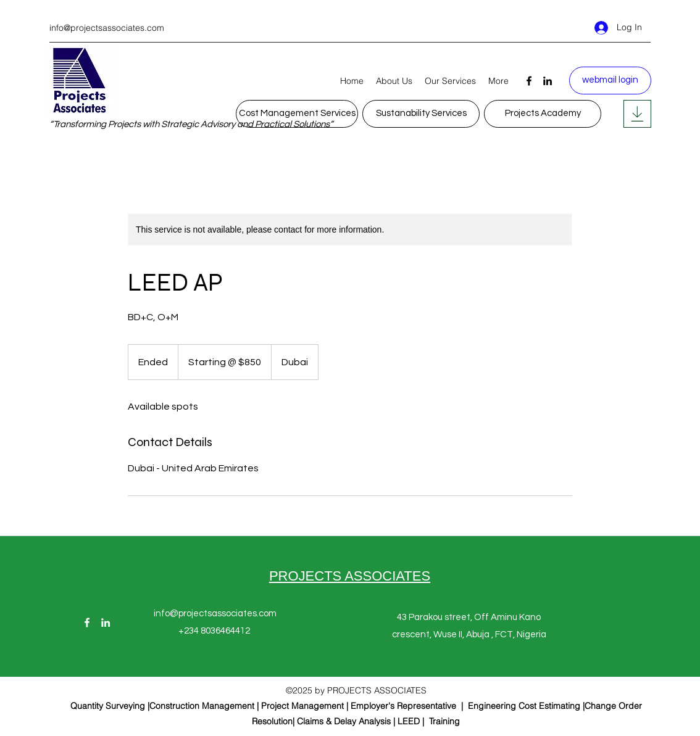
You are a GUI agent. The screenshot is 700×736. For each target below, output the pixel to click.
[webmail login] (610, 81)
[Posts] (637, 114)
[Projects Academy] (543, 114)
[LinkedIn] (548, 81)
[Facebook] (529, 81)
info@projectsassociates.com (107, 28)
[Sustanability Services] (421, 114)
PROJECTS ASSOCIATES (350, 576)
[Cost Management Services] (297, 114)
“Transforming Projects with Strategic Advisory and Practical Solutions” (191, 124)
